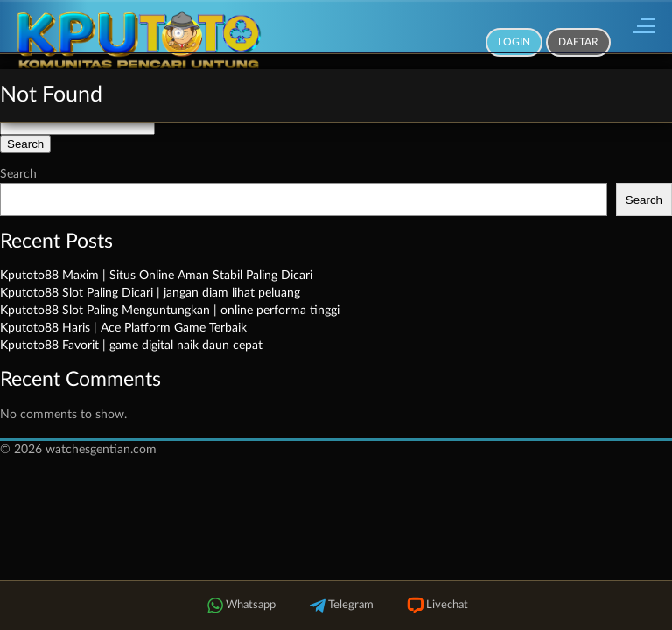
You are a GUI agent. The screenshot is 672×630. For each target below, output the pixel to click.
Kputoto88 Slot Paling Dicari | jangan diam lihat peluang (150, 293)
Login (514, 42)
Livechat (436, 606)
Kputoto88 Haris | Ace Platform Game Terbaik (123, 328)
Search (18, 174)
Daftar (578, 42)
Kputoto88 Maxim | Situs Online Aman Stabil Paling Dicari (156, 276)
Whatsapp (240, 606)
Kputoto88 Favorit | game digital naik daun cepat (131, 346)
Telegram (340, 606)
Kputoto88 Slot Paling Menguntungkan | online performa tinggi (170, 311)
